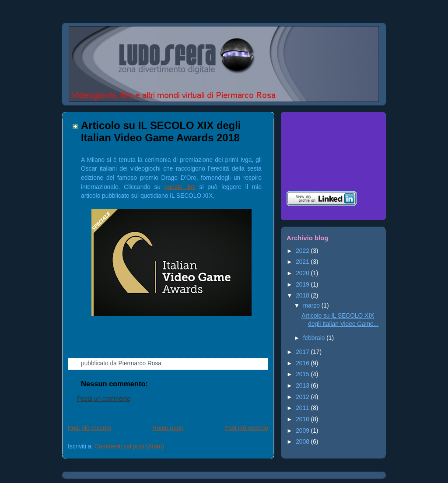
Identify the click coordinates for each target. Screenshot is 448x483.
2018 (303, 296)
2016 (303, 363)
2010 (303, 419)
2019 (303, 285)
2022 (303, 251)
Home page (168, 428)
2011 (303, 408)
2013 (303, 386)
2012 (303, 397)
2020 (303, 273)
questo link (180, 187)
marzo (312, 306)
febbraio (315, 338)
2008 (303, 442)
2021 (303, 262)
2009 (303, 431)
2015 (303, 374)
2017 (303, 352)
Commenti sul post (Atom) (129, 446)
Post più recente (89, 428)
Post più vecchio (246, 428)
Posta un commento (104, 399)
